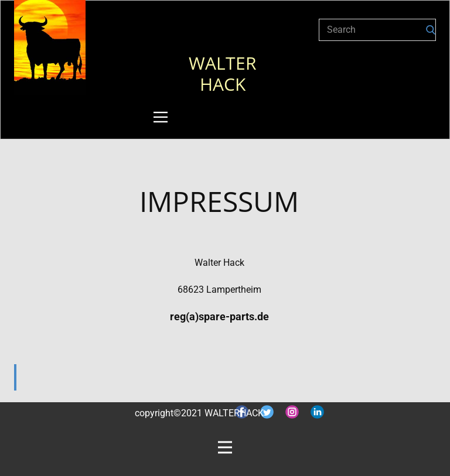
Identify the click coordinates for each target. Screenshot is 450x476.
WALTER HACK (225, 73)
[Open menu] (161, 117)
